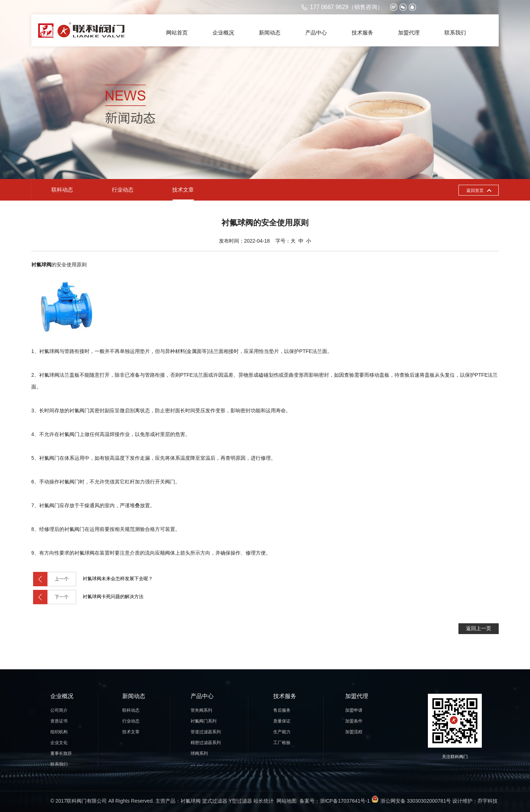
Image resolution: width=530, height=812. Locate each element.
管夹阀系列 (201, 710)
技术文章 (183, 190)
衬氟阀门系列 (204, 721)
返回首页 (475, 191)
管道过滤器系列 (206, 732)
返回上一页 (479, 628)
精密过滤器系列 (206, 743)
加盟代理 (409, 33)
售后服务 (282, 710)
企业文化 (59, 743)
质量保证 (282, 721)
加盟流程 (354, 732)
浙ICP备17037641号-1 (345, 801)
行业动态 (123, 190)
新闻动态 (270, 33)
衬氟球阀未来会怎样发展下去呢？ (93, 579)
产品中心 (316, 33)
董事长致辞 (61, 753)
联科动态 (62, 190)
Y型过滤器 (240, 801)
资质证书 (59, 721)
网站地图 (287, 801)
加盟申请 (354, 710)
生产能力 (282, 732)
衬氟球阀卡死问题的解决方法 (88, 597)
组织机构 (59, 732)
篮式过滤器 (215, 801)
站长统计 (264, 801)
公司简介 (59, 710)
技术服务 (362, 33)
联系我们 (455, 33)
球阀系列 (199, 753)
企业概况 (223, 33)
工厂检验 (282, 743)
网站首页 (177, 33)
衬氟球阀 (191, 801)
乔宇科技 (488, 801)
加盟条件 (354, 721)
